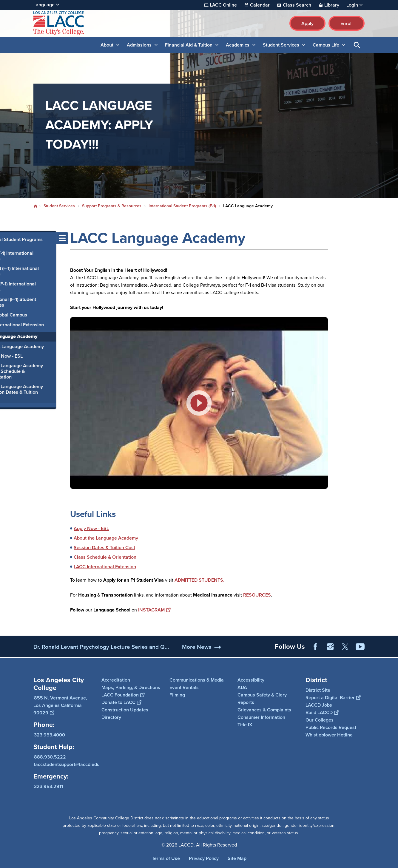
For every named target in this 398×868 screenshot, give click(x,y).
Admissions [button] (139, 45)
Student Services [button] (281, 45)
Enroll (347, 23)
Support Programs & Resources (112, 206)
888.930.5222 (50, 757)
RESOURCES (257, 595)
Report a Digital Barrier (333, 698)
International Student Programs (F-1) (182, 206)
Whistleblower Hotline (329, 735)
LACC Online (223, 5)
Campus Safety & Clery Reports (262, 699)
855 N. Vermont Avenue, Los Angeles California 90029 (60, 705)
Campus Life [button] (326, 45)
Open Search (357, 45)
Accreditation (116, 680)
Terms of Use (166, 858)
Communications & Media (197, 680)
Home (36, 206)
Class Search (297, 5)
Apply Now (85, 528)
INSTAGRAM (154, 610)
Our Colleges (320, 720)
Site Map (237, 858)
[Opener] (392, 645)
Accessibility (251, 680)
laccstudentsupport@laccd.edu (67, 764)
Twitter (345, 647)
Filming (177, 695)
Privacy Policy (204, 858)
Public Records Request (331, 727)
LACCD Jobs (319, 705)
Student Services (59, 206)
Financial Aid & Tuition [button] (189, 45)
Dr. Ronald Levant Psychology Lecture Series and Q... (101, 647)
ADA (242, 687)
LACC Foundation (123, 695)
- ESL (103, 528)
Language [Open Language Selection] (44, 5)
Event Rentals (184, 687)
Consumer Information (261, 717)
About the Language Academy (106, 538)
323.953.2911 (48, 786)
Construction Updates (125, 710)
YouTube (360, 647)
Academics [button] (238, 45)
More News (197, 647)
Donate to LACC (121, 702)
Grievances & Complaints (264, 710)
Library (332, 5)
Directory (111, 717)
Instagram (330, 647)
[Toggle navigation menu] (6, 238)
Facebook (315, 647)
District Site (318, 690)
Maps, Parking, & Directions (131, 687)
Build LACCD (322, 712)
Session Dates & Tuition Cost (104, 547)
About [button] (107, 45)
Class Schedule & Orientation (105, 557)
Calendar (260, 5)
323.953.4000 (50, 735)
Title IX (245, 725)
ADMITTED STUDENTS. (200, 580)
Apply (307, 23)
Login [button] (352, 5)
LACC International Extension (105, 567)
